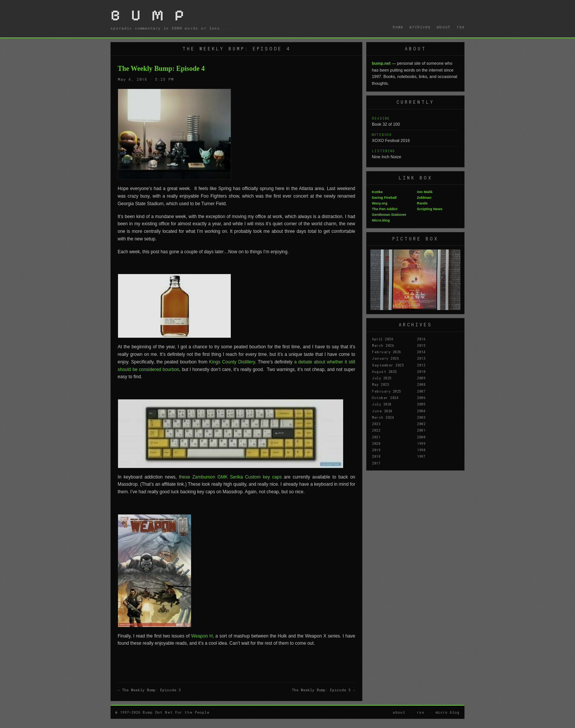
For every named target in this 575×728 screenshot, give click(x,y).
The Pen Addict (385, 209)
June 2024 (382, 411)
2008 (421, 384)
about (444, 27)
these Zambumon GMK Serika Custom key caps (230, 477)
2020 (376, 443)
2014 (421, 352)
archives (420, 27)
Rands (422, 203)
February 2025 (386, 391)
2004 (421, 411)
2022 (376, 430)
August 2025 (384, 371)
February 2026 (386, 352)
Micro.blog (381, 220)
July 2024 (382, 404)
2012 (421, 365)
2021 (376, 437)
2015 (421, 345)
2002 (421, 424)
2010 (421, 371)
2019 (376, 450)
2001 (421, 430)
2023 (376, 424)
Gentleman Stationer (389, 215)
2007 (421, 391)
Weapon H (202, 636)
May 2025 (380, 384)
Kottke (377, 192)
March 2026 (383, 345)
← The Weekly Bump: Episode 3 (149, 690)
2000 (421, 437)
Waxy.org (380, 203)
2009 (421, 378)
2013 (421, 358)
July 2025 (382, 378)
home (398, 27)
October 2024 (385, 398)
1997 (421, 456)
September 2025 (388, 365)
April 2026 (382, 339)
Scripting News (430, 209)
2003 (421, 417)
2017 (376, 463)
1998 (421, 450)
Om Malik (425, 192)
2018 (376, 456)
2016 (421, 339)
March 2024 (383, 417)
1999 (421, 443)
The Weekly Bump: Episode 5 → (324, 690)
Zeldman (424, 198)
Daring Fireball (384, 198)
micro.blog (448, 712)
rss (461, 27)
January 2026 (385, 358)
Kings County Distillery (232, 362)
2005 (421, 404)
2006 (421, 398)
